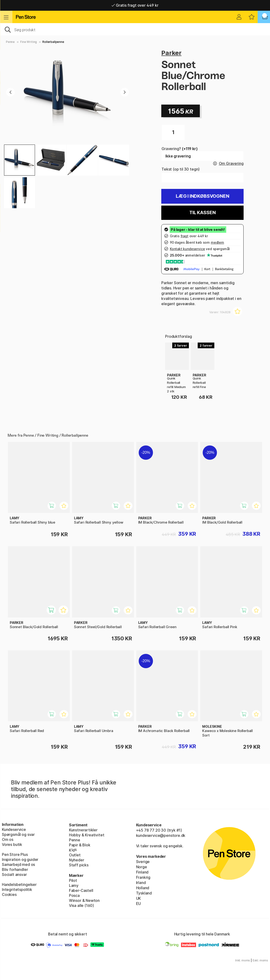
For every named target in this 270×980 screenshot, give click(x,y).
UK (139, 898)
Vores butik (12, 844)
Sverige (143, 862)
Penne (10, 42)
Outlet (75, 855)
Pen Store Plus (15, 854)
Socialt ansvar (14, 874)
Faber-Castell (81, 890)
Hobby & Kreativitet (87, 835)
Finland (142, 872)
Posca (74, 895)
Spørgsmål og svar (18, 834)
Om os (8, 839)
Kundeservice (14, 829)
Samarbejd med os (18, 864)
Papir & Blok (80, 845)
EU (139, 904)
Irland (141, 883)
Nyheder (77, 860)
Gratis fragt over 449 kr (135, 5)
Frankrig (143, 877)
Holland (143, 888)
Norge (142, 867)
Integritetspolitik (17, 889)
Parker (171, 53)
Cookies (9, 894)
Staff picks (79, 865)
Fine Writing (29, 42)
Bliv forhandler (15, 869)
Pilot (73, 880)
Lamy (74, 885)
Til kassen (202, 213)
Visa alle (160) (81, 905)
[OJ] (135, 29)
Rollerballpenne (53, 42)
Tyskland (144, 893)
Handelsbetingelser (19, 884)
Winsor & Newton (84, 900)
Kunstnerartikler (83, 830)
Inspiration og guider (20, 859)
